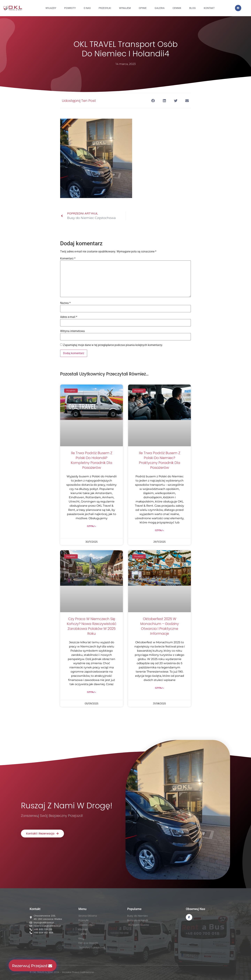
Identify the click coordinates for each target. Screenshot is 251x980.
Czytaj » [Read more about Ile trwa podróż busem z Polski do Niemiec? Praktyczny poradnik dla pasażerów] (159, 530)
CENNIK (177, 8)
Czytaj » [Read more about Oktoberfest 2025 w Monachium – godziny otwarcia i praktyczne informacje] (159, 688)
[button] (153, 101)
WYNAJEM (125, 8)
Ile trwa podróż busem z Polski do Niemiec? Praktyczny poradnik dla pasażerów (160, 460)
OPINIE (143, 8)
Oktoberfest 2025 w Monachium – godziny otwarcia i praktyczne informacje (160, 626)
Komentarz (68, 259)
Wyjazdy (51, 8)
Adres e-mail (69, 317)
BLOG (193, 8)
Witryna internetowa (72, 331)
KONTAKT (209, 8)
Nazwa (65, 303)
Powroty (70, 8)
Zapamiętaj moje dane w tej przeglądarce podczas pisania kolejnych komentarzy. (113, 345)
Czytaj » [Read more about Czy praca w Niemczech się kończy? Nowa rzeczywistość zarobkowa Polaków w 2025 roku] (92, 692)
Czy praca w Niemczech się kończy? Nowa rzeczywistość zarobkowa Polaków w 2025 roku (92, 626)
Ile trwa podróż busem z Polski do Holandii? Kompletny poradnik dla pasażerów (92, 460)
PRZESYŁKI (105, 8)
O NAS (87, 8)
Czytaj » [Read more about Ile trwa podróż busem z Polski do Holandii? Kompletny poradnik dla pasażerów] (92, 526)
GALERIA (160, 8)
